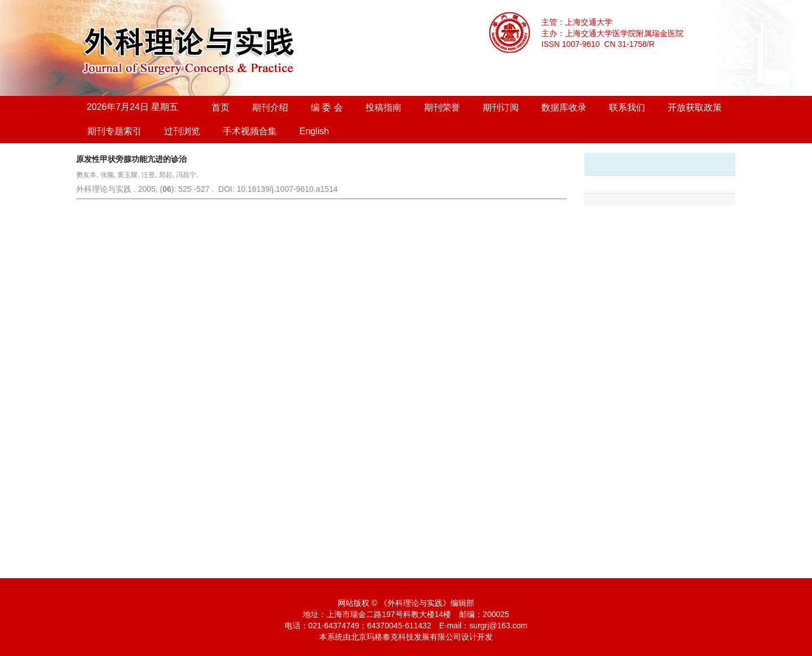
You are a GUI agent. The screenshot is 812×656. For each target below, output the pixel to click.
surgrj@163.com (498, 626)
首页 (220, 107)
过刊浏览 (182, 131)
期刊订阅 (501, 107)
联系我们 (627, 107)
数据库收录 (564, 107)
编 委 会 (327, 107)
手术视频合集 (250, 131)
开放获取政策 (695, 107)
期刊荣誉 (442, 107)
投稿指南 (383, 107)
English (314, 131)
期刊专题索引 (114, 131)
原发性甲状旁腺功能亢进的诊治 (131, 159)
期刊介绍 (270, 107)
